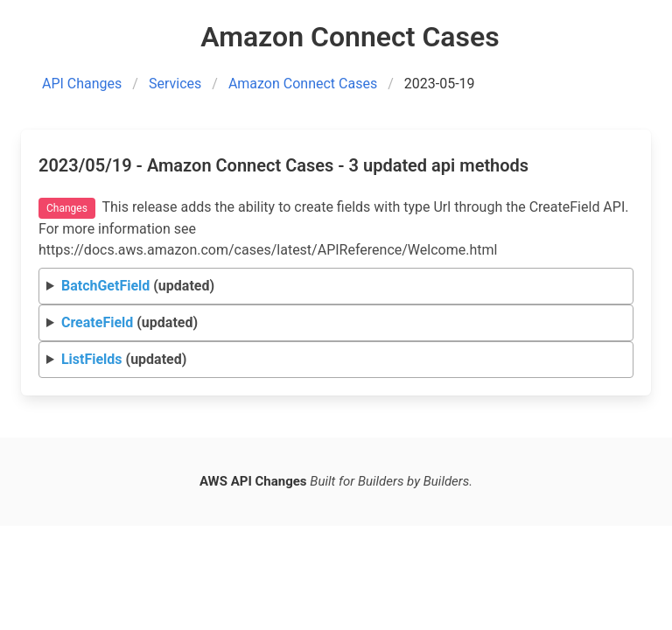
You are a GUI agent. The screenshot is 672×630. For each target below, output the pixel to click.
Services (175, 84)
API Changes (82, 84)
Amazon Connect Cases (303, 84)
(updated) (138, 286)
